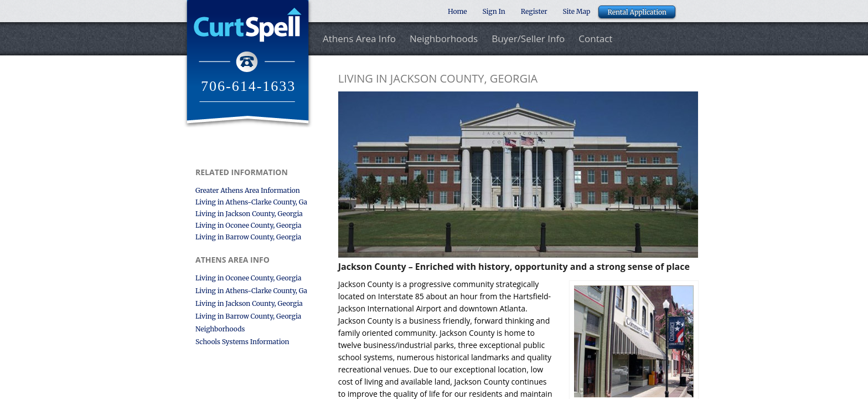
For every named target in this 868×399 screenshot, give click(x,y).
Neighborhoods (444, 39)
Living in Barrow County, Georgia (248, 237)
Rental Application (637, 12)
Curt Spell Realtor (248, 64)
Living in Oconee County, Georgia (248, 225)
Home (458, 11)
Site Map (577, 11)
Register (534, 11)
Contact (595, 39)
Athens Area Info (359, 39)
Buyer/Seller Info (528, 39)
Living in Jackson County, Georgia (249, 214)
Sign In (494, 11)
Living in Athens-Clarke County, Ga (251, 202)
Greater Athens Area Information (248, 190)
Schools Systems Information (242, 342)
